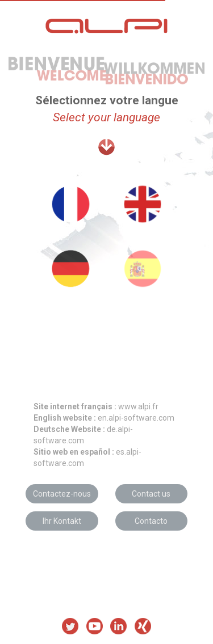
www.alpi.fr (96, 406)
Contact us (151, 494)
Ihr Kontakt (62, 521)
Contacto (151, 521)
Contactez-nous (62, 494)
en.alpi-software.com (104, 418)
